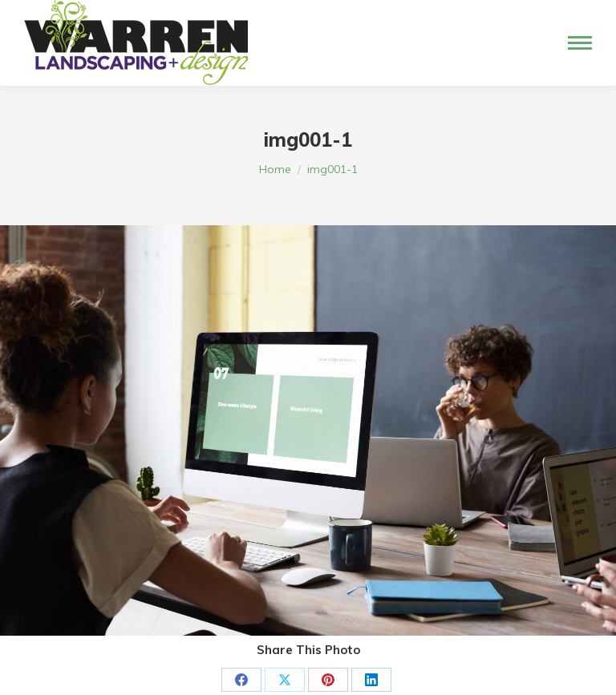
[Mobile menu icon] (580, 43)
